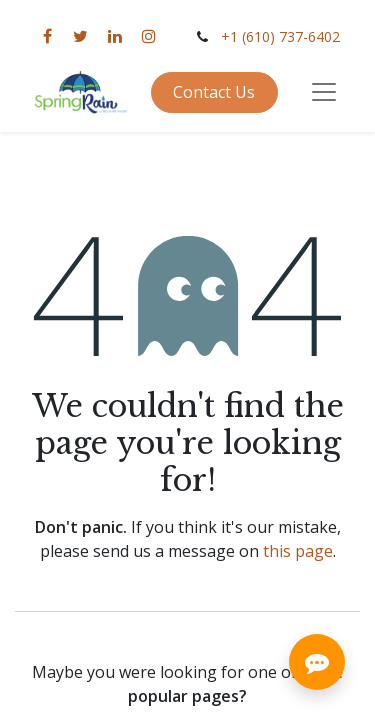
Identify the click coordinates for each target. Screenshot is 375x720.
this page (298, 551)
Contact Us (214, 92)
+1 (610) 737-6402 (280, 36)
